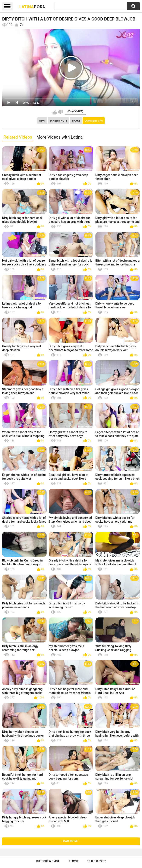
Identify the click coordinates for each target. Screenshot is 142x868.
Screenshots (58, 121)
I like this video (55, 112)
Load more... (71, 841)
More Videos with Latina (60, 137)
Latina (32, 7)
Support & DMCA (48, 861)
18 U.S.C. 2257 (97, 861)
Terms (73, 861)
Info (42, 121)
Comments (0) (94, 121)
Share (76, 121)
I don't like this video (60, 112)
